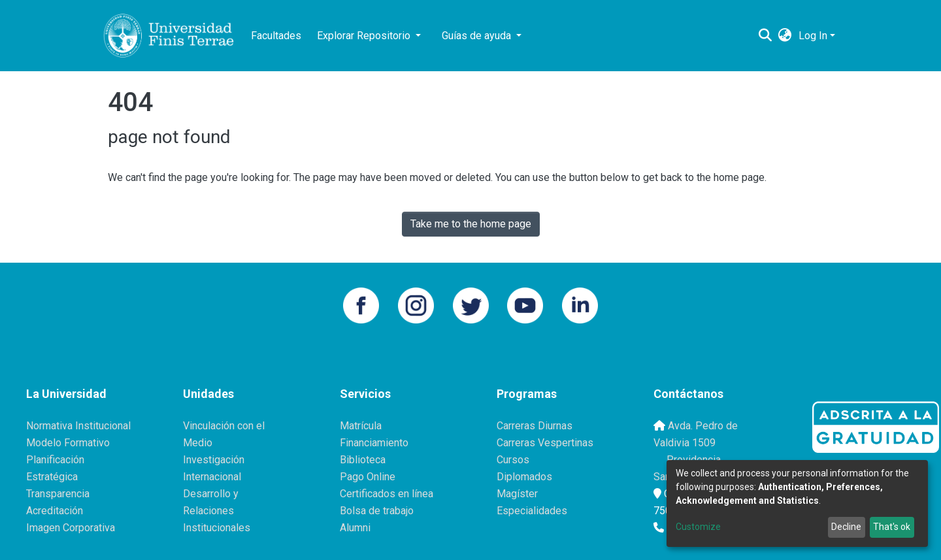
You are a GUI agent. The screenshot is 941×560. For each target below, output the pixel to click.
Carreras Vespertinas (545, 443)
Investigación (214, 460)
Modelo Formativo (68, 443)
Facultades (276, 36)
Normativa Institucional (78, 426)
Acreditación (55, 511)
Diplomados (524, 477)
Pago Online (368, 477)
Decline (846, 527)
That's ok (892, 527)
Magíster (517, 494)
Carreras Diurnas (535, 426)
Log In (813, 36)
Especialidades (532, 511)
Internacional (212, 477)
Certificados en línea (387, 494)
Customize (698, 527)
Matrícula (361, 426)
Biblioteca (363, 460)
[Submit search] (766, 36)
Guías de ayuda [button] (478, 36)
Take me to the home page (471, 224)
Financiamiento (374, 443)
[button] (785, 36)
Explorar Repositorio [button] (365, 36)
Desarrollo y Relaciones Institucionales (217, 511)
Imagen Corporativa (71, 528)
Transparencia (58, 494)
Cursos (513, 460)
